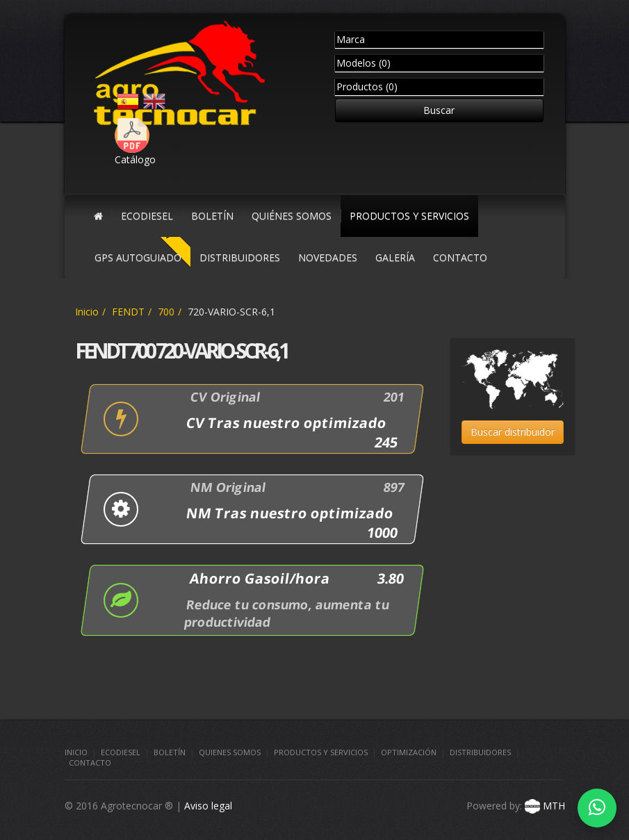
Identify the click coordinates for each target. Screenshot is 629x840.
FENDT (128, 312)
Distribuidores (480, 752)
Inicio (87, 312)
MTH (544, 806)
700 (166, 312)
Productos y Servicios (321, 752)
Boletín (170, 752)
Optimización (409, 752)
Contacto (90, 763)
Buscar (439, 110)
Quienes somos (230, 752)
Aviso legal (208, 806)
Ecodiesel (121, 752)
